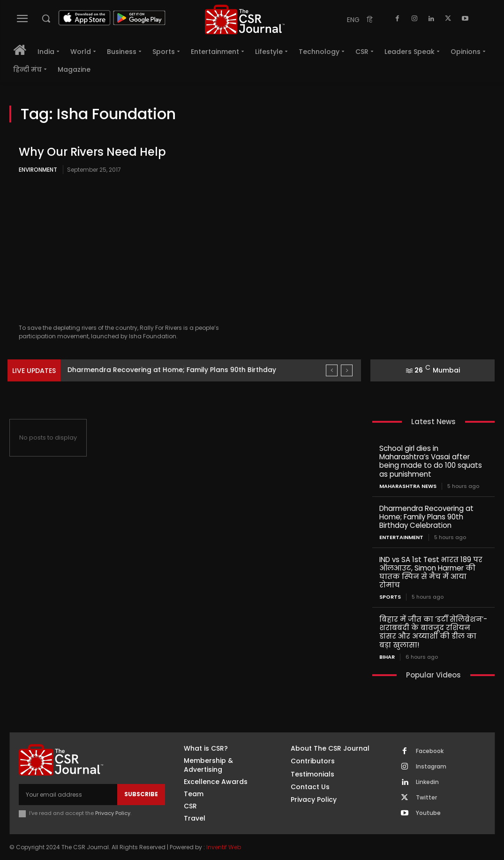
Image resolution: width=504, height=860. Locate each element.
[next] (347, 370)
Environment (38, 170)
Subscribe (141, 793)
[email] (68, 793)
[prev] (332, 370)
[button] (46, 18)
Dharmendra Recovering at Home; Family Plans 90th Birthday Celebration (426, 516)
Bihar (387, 656)
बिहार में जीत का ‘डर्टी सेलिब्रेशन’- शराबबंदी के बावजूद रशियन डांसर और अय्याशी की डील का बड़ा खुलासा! (433, 631)
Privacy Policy (113, 812)
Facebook (430, 750)
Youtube (428, 812)
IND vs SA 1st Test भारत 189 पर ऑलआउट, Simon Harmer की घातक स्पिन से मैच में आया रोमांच (431, 572)
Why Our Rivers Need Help (92, 152)
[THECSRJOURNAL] (245, 19)
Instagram (431, 766)
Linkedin (427, 781)
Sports (390, 597)
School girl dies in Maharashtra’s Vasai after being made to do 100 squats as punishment (431, 461)
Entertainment (401, 537)
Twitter (426, 797)
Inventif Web (224, 847)
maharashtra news (408, 486)
